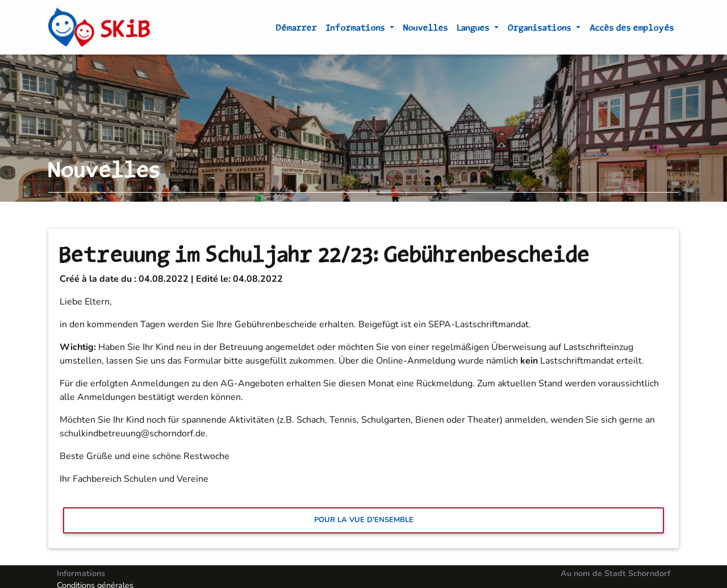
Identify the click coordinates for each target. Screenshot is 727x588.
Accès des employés (632, 30)
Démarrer (296, 30)
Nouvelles (426, 30)
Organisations (541, 30)
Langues (475, 30)
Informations (357, 30)
